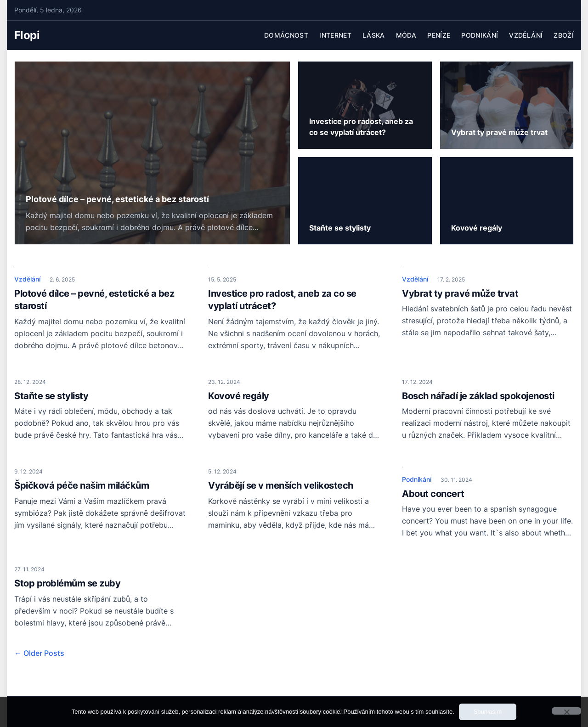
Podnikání (480, 35)
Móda (406, 35)
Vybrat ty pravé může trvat (460, 293)
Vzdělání (526, 35)
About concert (433, 494)
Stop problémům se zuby (67, 583)
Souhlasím (488, 712)
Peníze (439, 35)
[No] (566, 711)
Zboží (564, 35)
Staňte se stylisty (51, 396)
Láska (374, 35)
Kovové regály (239, 396)
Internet (335, 35)
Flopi (27, 35)
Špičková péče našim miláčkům (82, 485)
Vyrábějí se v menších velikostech (281, 485)
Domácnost (286, 35)
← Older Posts (39, 653)
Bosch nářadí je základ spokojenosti (478, 396)
